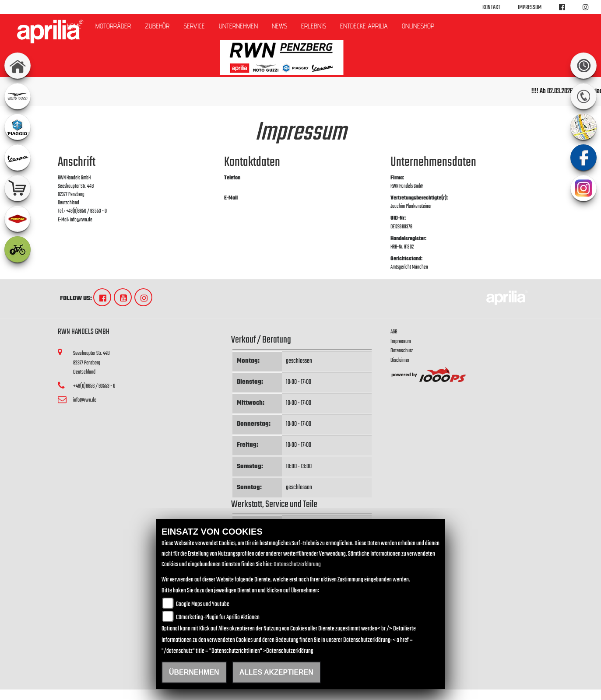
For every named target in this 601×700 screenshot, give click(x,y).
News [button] (279, 26)
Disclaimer (400, 360)
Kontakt (491, 8)
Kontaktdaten (252, 162)
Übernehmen (194, 672)
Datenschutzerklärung (297, 565)
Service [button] (194, 26)
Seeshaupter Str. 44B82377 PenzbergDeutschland (91, 363)
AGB (394, 332)
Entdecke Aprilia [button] (364, 26)
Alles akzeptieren (276, 672)
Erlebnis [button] (314, 26)
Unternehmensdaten (433, 162)
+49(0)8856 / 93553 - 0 (244, 186)
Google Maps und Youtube (203, 604)
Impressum (530, 8)
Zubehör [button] (157, 26)
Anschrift (77, 162)
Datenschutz (402, 351)
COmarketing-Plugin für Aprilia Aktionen (218, 618)
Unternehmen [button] (238, 26)
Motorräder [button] (113, 26)
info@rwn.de (235, 206)
